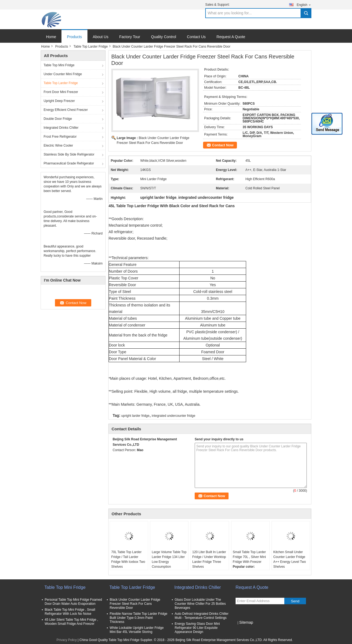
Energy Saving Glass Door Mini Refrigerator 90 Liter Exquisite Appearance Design (197, 628)
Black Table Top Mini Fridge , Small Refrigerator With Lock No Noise (70, 612)
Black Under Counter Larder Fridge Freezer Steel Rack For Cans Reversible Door (135, 604)
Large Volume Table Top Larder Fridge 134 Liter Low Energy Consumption (169, 559)
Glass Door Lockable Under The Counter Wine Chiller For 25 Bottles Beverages (200, 604)
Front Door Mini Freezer (61, 92)
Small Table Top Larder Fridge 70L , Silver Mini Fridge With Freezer (249, 557)
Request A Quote (231, 37)
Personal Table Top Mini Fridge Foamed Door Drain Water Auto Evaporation (73, 602)
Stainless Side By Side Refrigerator (69, 154)
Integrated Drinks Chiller (61, 128)
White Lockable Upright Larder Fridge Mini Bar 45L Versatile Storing (137, 630)
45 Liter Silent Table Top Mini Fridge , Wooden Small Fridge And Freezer (71, 622)
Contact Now (223, 145)
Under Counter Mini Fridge (63, 74)
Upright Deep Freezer (59, 101)
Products (74, 37)
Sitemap (246, 622)
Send (295, 601)
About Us (101, 37)
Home (51, 37)
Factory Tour (130, 37)
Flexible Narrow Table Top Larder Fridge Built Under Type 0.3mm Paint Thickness (138, 618)
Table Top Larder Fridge (91, 47)
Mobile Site (245, 629)
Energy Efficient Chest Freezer (66, 110)
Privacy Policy (67, 640)
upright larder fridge (135, 416)
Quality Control (164, 37)
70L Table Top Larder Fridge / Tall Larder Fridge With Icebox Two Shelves (128, 559)
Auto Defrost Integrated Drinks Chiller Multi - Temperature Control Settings (202, 616)
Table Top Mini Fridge (59, 65)
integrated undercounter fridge (173, 416)
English (304, 5)
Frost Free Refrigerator (60, 137)
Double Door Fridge (58, 119)
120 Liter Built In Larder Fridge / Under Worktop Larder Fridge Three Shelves (209, 559)
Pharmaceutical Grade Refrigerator (69, 163)
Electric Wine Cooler (58, 146)
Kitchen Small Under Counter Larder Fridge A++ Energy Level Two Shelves (290, 559)
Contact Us (196, 37)
